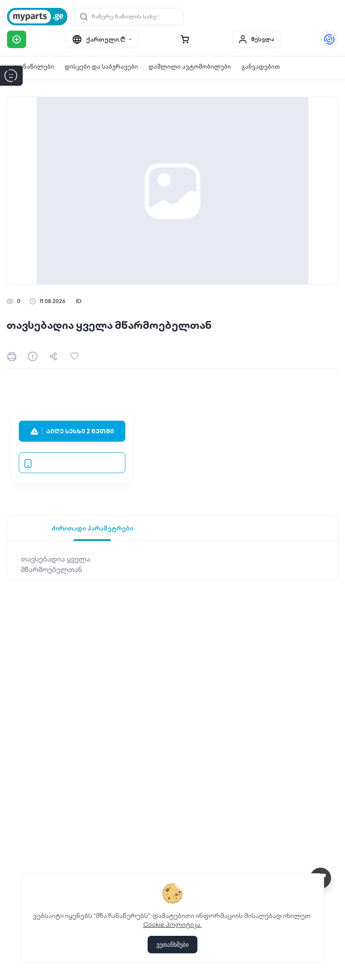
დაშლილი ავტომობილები (190, 67)
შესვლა (256, 39)
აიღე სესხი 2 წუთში (72, 431)
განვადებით (261, 67)
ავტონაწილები (30, 67)
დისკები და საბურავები (101, 67)
